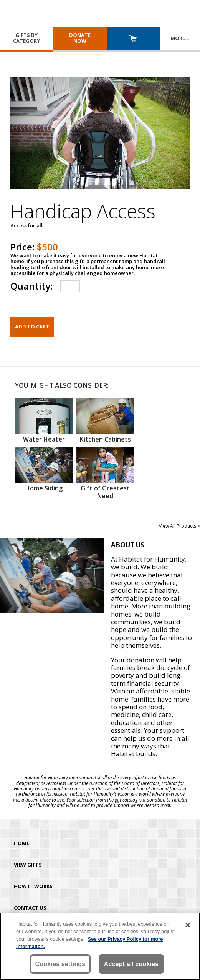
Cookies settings (60, 964)
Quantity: (31, 286)
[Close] (188, 925)
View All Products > (179, 526)
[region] (100, 946)
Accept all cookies (131, 964)
